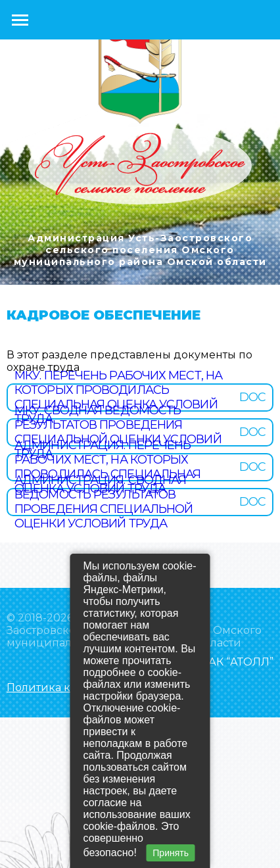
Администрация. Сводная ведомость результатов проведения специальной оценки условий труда (104, 502)
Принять (171, 853)
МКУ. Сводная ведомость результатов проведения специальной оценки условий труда (118, 432)
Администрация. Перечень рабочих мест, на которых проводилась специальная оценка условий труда (107, 467)
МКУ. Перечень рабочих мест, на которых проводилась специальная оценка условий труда (118, 397)
